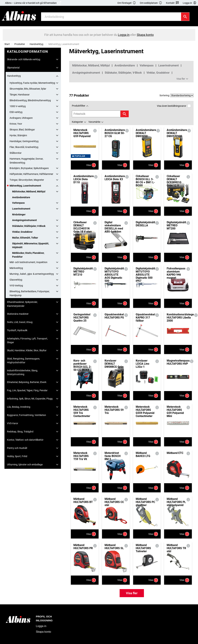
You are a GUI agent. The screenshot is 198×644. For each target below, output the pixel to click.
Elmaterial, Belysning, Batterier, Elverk (27, 382)
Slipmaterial (13, 68)
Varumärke (94, 122)
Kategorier (77, 122)
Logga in (41, 626)
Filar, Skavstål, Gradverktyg (24, 147)
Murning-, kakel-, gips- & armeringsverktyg (32, 274)
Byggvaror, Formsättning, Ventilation (27, 415)
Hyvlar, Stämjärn (18, 135)
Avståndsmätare (21, 197)
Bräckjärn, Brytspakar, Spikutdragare (29, 168)
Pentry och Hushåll (17, 448)
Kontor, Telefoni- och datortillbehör (25, 440)
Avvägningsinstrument (24, 220)
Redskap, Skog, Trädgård (20, 432)
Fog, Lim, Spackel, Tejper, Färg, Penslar (27, 390)
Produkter (20, 44)
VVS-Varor (13, 423)
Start (7, 44)
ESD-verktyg (16, 112)
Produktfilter (79, 106)
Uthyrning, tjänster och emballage (25, 465)
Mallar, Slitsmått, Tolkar (25, 238)
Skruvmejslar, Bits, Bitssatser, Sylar (28, 89)
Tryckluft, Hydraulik (17, 330)
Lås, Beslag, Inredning (19, 407)
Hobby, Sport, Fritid (17, 456)
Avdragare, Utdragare (21, 118)
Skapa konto (44, 632)
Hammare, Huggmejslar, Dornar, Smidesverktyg (26, 161)
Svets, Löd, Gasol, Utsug (20, 322)
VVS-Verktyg (16, 286)
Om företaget (127, 3)
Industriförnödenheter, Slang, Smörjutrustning (22, 372)
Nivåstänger (19, 214)
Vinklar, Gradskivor (22, 232)
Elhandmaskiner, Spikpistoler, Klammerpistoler (22, 304)
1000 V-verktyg (18, 106)
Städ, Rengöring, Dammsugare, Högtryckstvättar (23, 361)
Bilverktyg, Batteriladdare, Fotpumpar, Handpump (30, 293)
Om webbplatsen (151, 3)
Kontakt (172, 3)
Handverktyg (37, 44)
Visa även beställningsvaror (174, 106)
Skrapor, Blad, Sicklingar (22, 130)
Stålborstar (16, 153)
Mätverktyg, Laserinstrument (25, 186)
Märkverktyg (16, 268)
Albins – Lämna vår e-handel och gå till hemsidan (33, 3)
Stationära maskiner (18, 314)
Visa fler (183, 79)
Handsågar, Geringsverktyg (24, 141)
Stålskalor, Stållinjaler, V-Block (29, 226)
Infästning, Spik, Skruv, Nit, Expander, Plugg (30, 399)
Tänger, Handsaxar (20, 95)
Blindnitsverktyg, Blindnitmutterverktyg (30, 100)
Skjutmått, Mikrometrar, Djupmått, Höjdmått (31, 245)
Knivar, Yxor (16, 124)
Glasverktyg (16, 280)
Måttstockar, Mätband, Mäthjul (29, 192)
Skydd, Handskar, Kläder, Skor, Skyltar (27, 350)
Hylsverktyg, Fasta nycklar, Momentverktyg (32, 83)
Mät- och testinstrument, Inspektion (28, 262)
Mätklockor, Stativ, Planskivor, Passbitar (28, 255)
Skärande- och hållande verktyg (24, 59)
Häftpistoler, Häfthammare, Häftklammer (31, 174)
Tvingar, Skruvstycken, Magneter (27, 180)
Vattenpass (18, 203)
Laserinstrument (21, 209)
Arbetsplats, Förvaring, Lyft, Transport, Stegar (27, 340)
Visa (91, 165)
